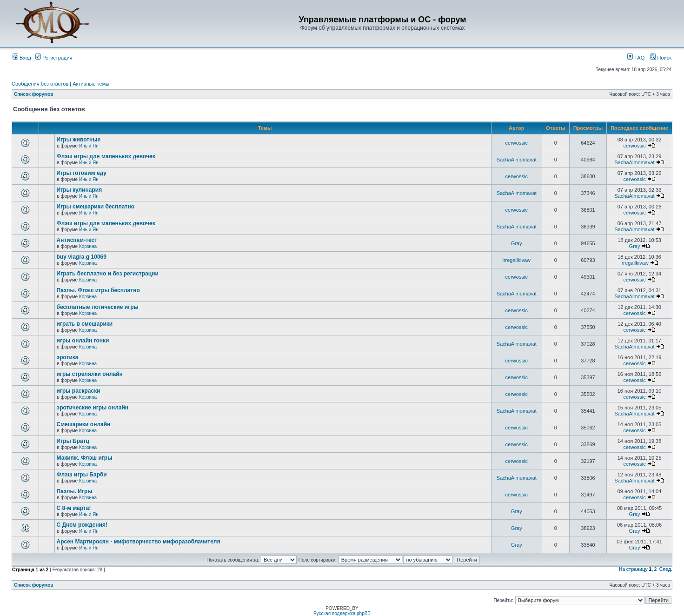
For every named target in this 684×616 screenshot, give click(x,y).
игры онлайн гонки (83, 341)
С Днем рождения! (82, 525)
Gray (517, 243)
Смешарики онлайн (84, 424)
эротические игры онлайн (93, 408)
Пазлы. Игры (75, 491)
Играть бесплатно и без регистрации (108, 274)
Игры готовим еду (82, 173)
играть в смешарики (85, 324)
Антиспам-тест (77, 240)
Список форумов (34, 94)
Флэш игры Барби (82, 475)
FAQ (636, 58)
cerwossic (517, 143)
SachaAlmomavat (517, 160)
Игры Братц (73, 441)
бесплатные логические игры (98, 307)
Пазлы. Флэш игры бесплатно (98, 290)
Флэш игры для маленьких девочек (106, 156)
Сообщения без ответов (40, 84)
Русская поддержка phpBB (342, 613)
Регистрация (54, 58)
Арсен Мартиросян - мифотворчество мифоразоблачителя (139, 542)
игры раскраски (79, 391)
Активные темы (91, 84)
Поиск (661, 58)
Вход (22, 58)
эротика (68, 357)
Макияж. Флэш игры (85, 458)
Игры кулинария (80, 190)
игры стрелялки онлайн (90, 374)
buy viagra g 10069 (82, 257)
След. (666, 569)
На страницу (633, 569)
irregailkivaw (516, 260)
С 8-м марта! (74, 508)
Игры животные (79, 140)
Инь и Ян (89, 146)
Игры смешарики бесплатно (96, 207)
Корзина (88, 246)
